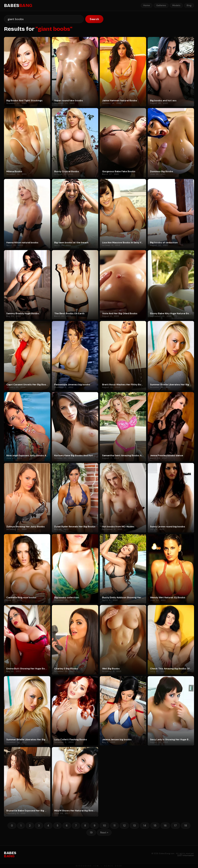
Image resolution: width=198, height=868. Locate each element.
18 (186, 826)
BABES (18, 6)
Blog (189, 5)
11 (115, 826)
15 (155, 826)
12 (124, 826)
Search (94, 19)
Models (176, 5)
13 (134, 826)
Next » (104, 833)
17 (175, 826)
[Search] (44, 19)
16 (165, 826)
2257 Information (186, 855)
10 (104, 826)
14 (145, 826)
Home (147, 5)
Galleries (161, 5)
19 (91, 833)
